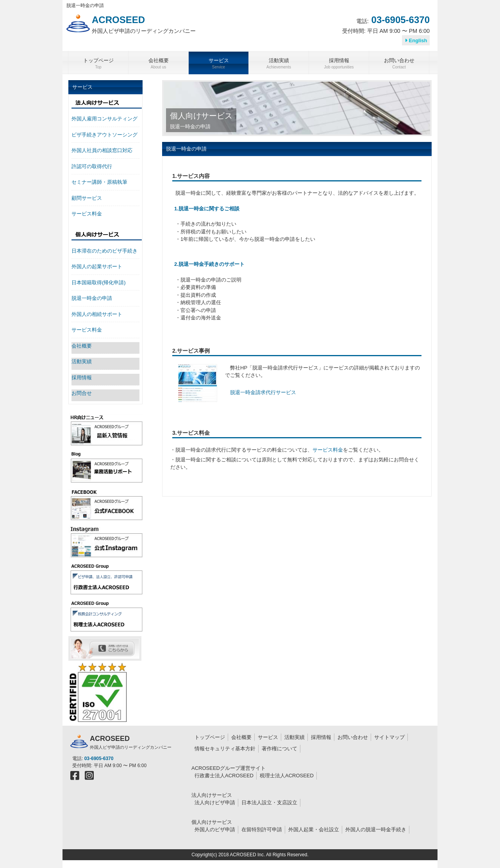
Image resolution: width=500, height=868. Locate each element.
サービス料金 (328, 450)
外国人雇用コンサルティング (104, 119)
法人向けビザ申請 (215, 803)
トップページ (210, 737)
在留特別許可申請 (262, 829)
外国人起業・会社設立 (314, 829)
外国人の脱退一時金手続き (376, 829)
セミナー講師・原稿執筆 (99, 182)
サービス (268, 737)
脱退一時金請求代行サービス (263, 392)
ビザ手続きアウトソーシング (104, 135)
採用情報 (82, 378)
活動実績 (82, 361)
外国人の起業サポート (97, 266)
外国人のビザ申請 (215, 829)
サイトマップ (389, 737)
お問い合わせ (353, 737)
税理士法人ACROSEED (287, 776)
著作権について (279, 749)
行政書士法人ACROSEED (224, 776)
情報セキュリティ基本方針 (225, 749)
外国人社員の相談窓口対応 (102, 150)
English (416, 40)
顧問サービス (87, 198)
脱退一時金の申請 (92, 298)
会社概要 (82, 346)
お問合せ (82, 393)
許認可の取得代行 (92, 166)
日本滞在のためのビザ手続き (104, 251)
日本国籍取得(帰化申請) (99, 282)
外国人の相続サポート (97, 314)
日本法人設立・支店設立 (269, 803)
